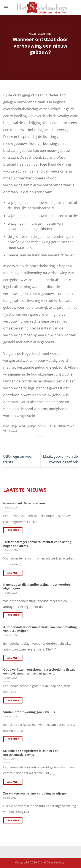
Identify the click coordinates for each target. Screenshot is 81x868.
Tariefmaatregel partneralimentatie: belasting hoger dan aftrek (37, 544)
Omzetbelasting (40, 34)
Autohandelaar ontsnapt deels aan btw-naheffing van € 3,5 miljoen (40, 629)
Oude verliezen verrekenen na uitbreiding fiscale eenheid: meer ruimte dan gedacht (39, 671)
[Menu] (6, 7)
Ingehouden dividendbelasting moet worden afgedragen (37, 586)
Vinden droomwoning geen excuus (29, 712)
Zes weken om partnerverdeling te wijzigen (35, 793)
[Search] (76, 8)
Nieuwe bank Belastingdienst (25, 503)
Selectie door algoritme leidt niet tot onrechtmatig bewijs (30, 753)
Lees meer (13, 530)
